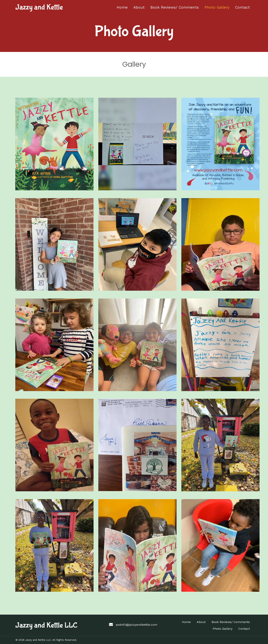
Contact (244, 629)
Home (186, 622)
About (201, 622)
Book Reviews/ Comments (231, 622)
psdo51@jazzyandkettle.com (136, 625)
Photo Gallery (223, 629)
